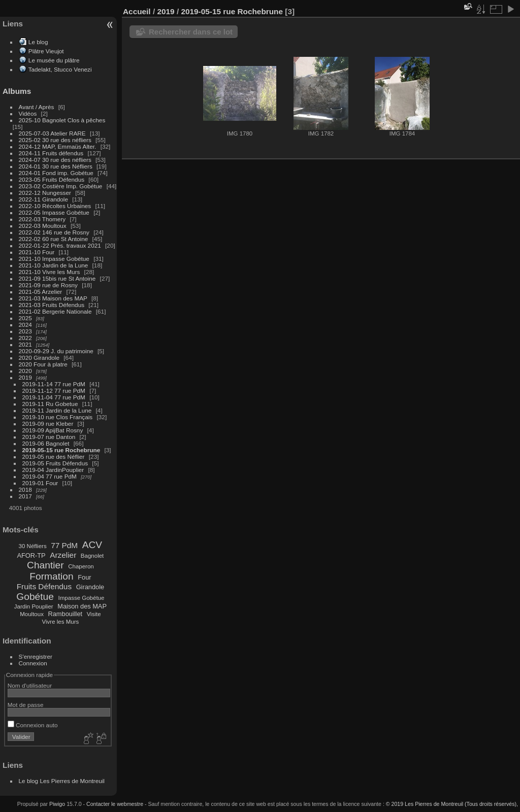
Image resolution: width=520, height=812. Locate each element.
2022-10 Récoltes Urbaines (55, 206)
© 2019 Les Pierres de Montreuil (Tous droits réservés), (452, 804)
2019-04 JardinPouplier (53, 470)
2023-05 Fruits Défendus (52, 179)
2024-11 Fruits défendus (51, 153)
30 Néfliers (33, 546)
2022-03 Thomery (42, 219)
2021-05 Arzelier (41, 292)
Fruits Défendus (44, 586)
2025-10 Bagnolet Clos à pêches (62, 120)
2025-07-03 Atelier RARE (52, 133)
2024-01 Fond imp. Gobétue (56, 173)
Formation (51, 576)
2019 (25, 377)
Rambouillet (66, 614)
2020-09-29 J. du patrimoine (56, 351)
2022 (25, 338)
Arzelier (63, 555)
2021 (25, 344)
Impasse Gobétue (82, 598)
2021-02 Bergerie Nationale (55, 311)
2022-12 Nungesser (45, 193)
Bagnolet (92, 556)
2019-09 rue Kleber (48, 424)
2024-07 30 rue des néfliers (55, 160)
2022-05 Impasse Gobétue (54, 212)
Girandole (90, 587)
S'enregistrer (36, 656)
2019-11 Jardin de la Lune (57, 410)
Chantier (45, 565)
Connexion (33, 663)
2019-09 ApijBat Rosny (53, 430)
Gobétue (35, 597)
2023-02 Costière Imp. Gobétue (61, 186)
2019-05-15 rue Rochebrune (61, 450)
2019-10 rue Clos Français (58, 417)
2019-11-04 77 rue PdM (54, 397)
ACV (92, 545)
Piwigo (57, 804)
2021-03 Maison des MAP (53, 298)
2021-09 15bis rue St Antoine (57, 278)
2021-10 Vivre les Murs (50, 272)
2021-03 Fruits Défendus (52, 305)
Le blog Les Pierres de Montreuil (62, 781)
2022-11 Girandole (43, 199)
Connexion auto (33, 725)
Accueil (137, 11)
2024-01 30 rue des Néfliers (56, 166)
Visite (94, 614)
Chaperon (81, 566)
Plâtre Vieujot (46, 51)
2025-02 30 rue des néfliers (55, 140)
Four (84, 577)
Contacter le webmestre (115, 804)
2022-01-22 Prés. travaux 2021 (60, 245)
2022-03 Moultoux (43, 226)
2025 (25, 318)
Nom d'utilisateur (30, 685)
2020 (25, 371)
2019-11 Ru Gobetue (50, 404)
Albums (17, 91)
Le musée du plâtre (54, 60)
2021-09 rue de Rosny (48, 285)
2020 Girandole (39, 358)
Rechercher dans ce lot (191, 32)
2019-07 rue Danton (49, 437)
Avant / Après (37, 107)
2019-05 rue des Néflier (54, 456)
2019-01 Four (40, 483)
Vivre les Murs (61, 622)
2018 (25, 489)
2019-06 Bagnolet (46, 443)
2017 (25, 496)
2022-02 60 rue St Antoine (54, 239)
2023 (25, 331)
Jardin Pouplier (34, 606)
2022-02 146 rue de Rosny (54, 232)
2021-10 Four (37, 252)
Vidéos (28, 113)
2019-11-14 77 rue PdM (54, 384)
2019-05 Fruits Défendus (55, 463)
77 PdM (64, 545)
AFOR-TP (31, 555)
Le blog (38, 42)
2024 (25, 325)
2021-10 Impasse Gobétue (54, 259)
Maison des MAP (82, 606)
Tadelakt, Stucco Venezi (60, 69)
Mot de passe (26, 705)
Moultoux (32, 614)
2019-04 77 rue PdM (50, 476)
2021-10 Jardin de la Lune (54, 265)
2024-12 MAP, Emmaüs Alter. (58, 146)
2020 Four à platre (43, 364)
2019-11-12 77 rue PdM (54, 391)
